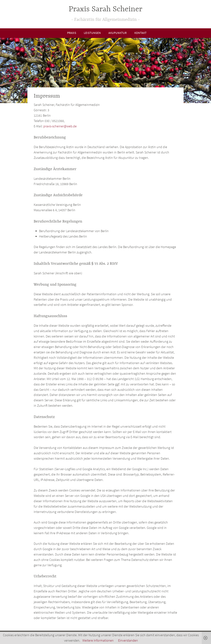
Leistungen (92, 33)
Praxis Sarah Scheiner (105, 9)
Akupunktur (118, 33)
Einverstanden (128, 640)
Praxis (72, 33)
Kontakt (140, 33)
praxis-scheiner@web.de (60, 126)
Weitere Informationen (98, 640)
